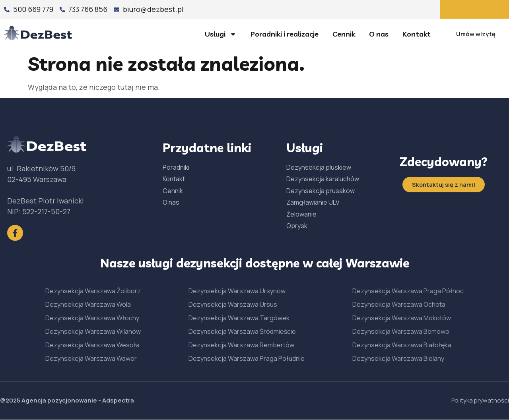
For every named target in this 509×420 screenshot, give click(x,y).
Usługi (221, 34)
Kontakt (417, 34)
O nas (379, 34)
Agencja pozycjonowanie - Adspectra (78, 401)
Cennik (344, 34)
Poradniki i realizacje (285, 34)
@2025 (11, 401)
